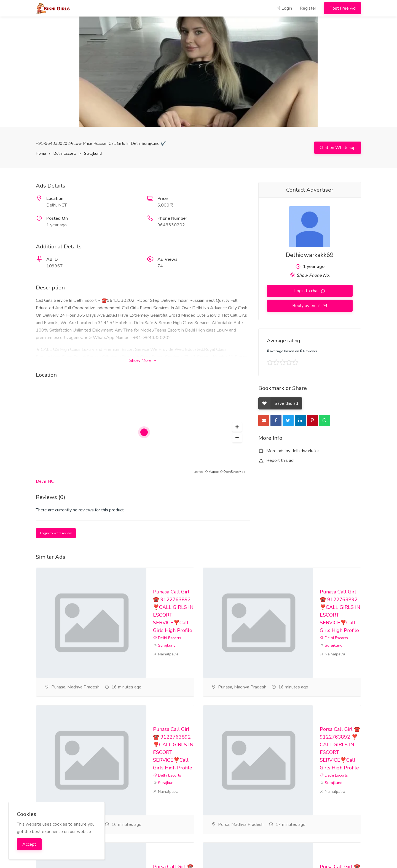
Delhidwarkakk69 (310, 255)
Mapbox (214, 472)
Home (41, 154)
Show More (143, 360)
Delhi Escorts (65, 154)
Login (284, 8)
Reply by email (307, 306)
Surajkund (93, 154)
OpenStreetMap (234, 472)
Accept (29, 844)
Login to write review (56, 533)
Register (308, 8)
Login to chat (307, 291)
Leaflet (198, 472)
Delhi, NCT (46, 481)
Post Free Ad (343, 8)
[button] (237, 427)
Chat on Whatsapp (338, 148)
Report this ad (276, 460)
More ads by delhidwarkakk (289, 451)
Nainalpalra (166, 654)
